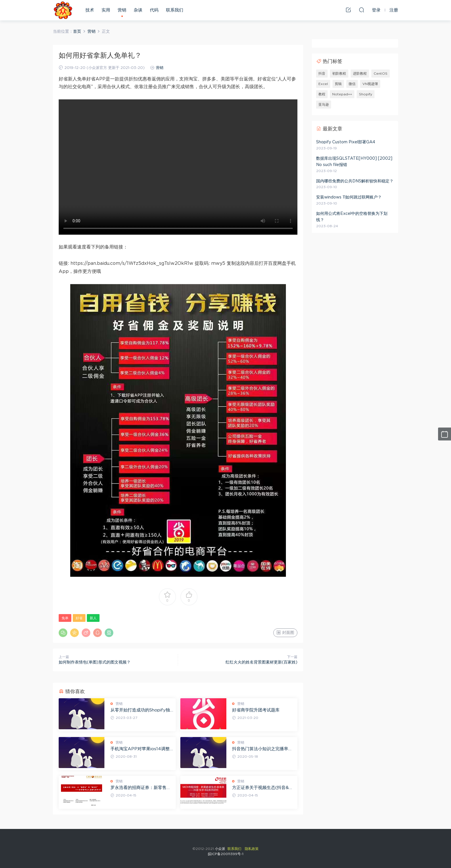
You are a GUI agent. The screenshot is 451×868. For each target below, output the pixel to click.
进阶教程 (360, 74)
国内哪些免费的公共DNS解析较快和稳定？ (355, 181)
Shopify (366, 94)
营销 (122, 10)
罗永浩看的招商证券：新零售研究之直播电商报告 (141, 788)
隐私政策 (252, 849)
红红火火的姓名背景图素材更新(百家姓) (261, 662)
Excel (323, 84)
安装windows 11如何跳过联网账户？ (349, 197)
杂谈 (138, 10)
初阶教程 (339, 74)
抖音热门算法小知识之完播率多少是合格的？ (262, 749)
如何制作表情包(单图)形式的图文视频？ (95, 662)
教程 (322, 94)
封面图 (285, 632)
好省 (79, 618)
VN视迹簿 (370, 84)
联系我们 (175, 10)
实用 (106, 10)
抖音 (322, 74)
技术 (90, 10)
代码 (154, 10)
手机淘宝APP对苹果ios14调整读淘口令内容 (140, 749)
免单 (65, 618)
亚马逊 (324, 105)
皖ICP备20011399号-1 (226, 854)
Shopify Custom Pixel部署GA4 (346, 142)
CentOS (381, 74)
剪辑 (338, 84)
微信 (352, 84)
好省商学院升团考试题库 (256, 710)
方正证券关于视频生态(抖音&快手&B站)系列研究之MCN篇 (263, 788)
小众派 (63, 10)
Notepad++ (342, 94)
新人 (93, 618)
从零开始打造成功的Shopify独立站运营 (140, 711)
